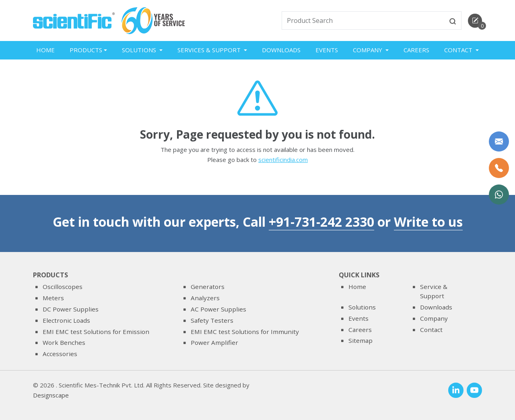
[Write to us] (499, 141)
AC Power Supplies (218, 309)
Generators (208, 287)
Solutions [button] (140, 50)
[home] (74, 20)
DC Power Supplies (71, 309)
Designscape (51, 395)
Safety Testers (212, 320)
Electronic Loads (66, 320)
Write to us (428, 222)
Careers (416, 50)
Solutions (362, 307)
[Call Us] (499, 168)
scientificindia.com (283, 160)
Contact (431, 330)
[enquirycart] (475, 21)
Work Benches (64, 342)
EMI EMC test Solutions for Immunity (245, 332)
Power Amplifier (214, 342)
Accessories (60, 354)
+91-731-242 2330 (321, 222)
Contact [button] (459, 50)
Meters (53, 298)
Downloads (281, 50)
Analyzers (205, 298)
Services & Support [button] (210, 50)
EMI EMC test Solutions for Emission (96, 332)
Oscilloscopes (63, 287)
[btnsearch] (453, 20)
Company (434, 318)
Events (327, 50)
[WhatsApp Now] (499, 195)
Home (45, 50)
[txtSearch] (363, 20)
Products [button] (86, 50)
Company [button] (368, 50)
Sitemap (360, 340)
